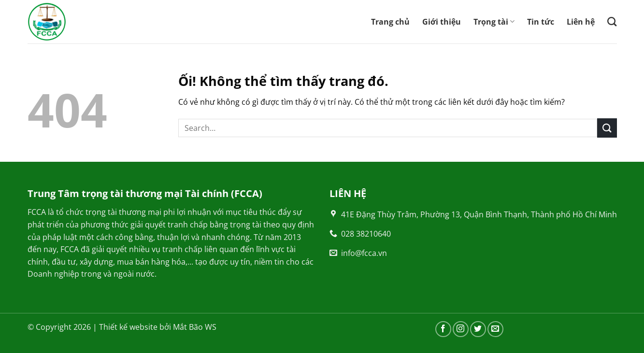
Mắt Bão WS (195, 327)
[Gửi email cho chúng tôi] (495, 329)
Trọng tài (494, 22)
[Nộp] (607, 128)
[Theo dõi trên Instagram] (461, 329)
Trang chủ (390, 22)
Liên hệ (581, 22)
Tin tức (541, 22)
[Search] (612, 21)
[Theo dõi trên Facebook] (443, 329)
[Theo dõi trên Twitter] (478, 329)
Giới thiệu (442, 22)
